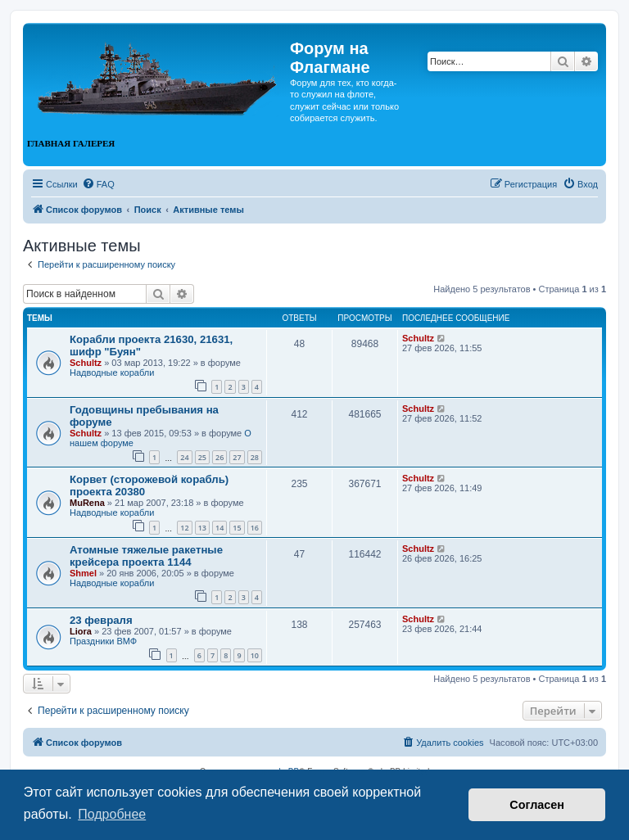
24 (184, 457)
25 (202, 457)
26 (219, 457)
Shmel (83, 573)
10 (255, 655)
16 (255, 528)
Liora (81, 631)
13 (202, 528)
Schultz (86, 363)
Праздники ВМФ (103, 641)
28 (255, 457)
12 (184, 528)
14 (219, 528)
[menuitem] (98, 184)
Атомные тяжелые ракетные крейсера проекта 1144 (146, 556)
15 (237, 528)
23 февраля (101, 620)
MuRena (87, 503)
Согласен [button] (537, 805)
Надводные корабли (112, 373)
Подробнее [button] (112, 814)
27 (237, 457)
